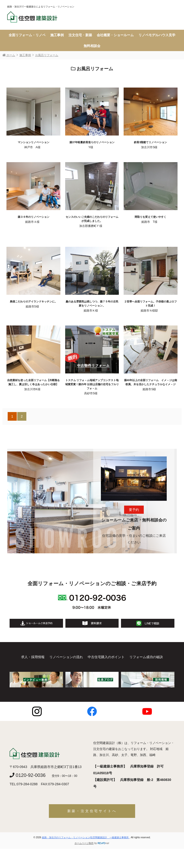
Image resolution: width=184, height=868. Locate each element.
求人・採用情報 (33, 657)
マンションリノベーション (34, 142)
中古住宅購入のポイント (106, 657)
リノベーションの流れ (66, 657)
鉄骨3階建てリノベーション (150, 142)
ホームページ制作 (84, 843)
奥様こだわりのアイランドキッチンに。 (34, 301)
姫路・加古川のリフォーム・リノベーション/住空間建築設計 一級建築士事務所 (86, 837)
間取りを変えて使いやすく (150, 217)
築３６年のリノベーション (34, 217)
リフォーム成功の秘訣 (146, 657)
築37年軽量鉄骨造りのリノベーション (92, 142)
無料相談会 (92, 46)
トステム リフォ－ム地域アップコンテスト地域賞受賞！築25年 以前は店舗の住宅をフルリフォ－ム (92, 384)
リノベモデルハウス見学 (157, 35)
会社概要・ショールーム (115, 35)
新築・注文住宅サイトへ (92, 811)
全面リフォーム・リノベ (27, 35)
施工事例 (57, 35)
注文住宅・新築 (80, 35)
